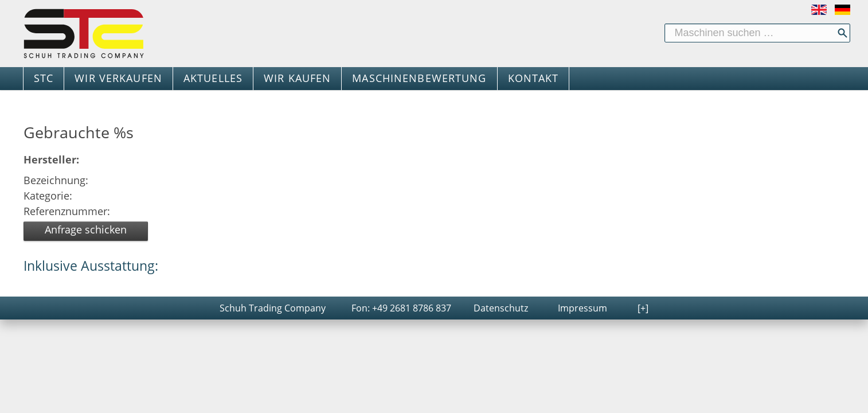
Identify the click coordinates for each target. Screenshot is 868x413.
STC (44, 78)
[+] (643, 308)
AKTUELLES (213, 78)
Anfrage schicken (86, 229)
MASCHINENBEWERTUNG (419, 78)
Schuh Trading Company (273, 308)
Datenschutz (501, 308)
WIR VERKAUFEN (118, 78)
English (819, 10)
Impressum (582, 308)
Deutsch (842, 10)
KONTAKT (533, 78)
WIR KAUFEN (297, 78)
